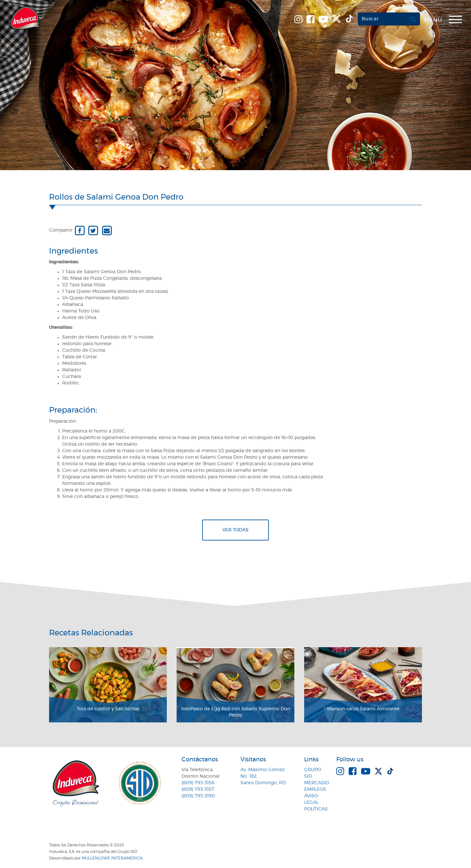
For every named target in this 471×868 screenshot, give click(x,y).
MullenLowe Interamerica (112, 858)
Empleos (315, 789)
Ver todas (235, 530)
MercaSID (317, 783)
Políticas (316, 809)
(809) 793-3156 (198, 783)
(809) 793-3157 (198, 789)
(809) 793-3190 (198, 796)
